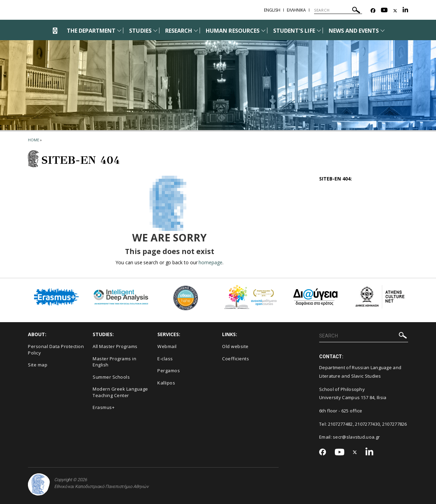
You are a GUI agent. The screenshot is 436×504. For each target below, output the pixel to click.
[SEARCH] (338, 10)
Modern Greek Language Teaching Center (120, 392)
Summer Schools (111, 377)
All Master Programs (115, 346)
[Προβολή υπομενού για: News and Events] (383, 30)
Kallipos (166, 383)
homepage (210, 262)
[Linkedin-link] (405, 11)
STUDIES (140, 31)
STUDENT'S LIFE (294, 31)
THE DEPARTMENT (91, 31)
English (272, 10)
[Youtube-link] (384, 11)
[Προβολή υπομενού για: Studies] (155, 30)
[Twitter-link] (395, 11)
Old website (235, 346)
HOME (34, 140)
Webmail (167, 346)
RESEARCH (179, 31)
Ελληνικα (296, 10)
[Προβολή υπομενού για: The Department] (119, 30)
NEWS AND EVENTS (354, 31)
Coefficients (236, 359)
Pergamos (169, 371)
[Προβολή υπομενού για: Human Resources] (263, 30)
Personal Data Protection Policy (56, 350)
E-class (165, 359)
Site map (38, 365)
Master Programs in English (114, 362)
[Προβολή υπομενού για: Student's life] (319, 30)
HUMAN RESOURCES (233, 31)
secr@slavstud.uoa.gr (356, 437)
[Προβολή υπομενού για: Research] (196, 30)
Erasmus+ (104, 407)
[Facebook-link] (373, 11)
